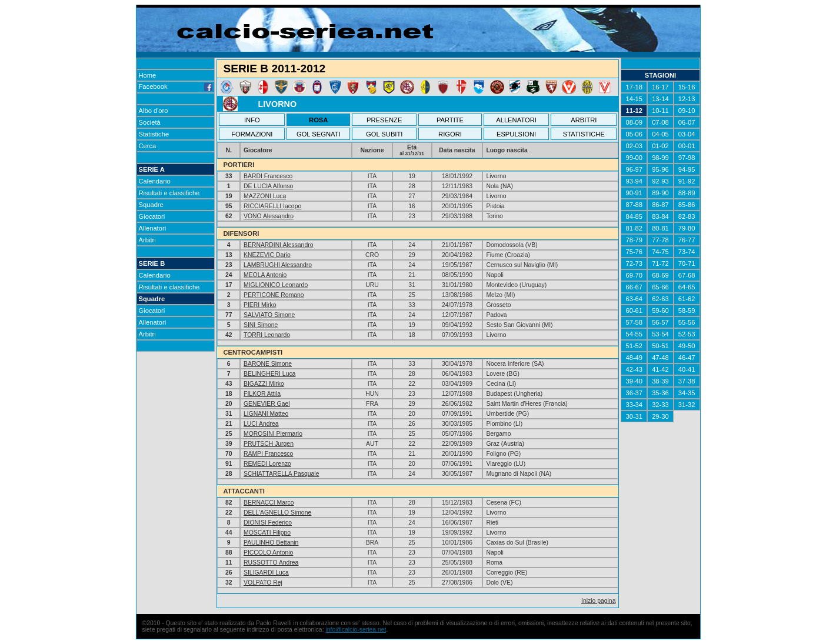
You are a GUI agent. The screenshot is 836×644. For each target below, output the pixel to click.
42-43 (634, 369)
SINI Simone (261, 325)
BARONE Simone (268, 364)
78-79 (634, 240)
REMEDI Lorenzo (267, 464)
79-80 (687, 228)
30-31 (634, 416)
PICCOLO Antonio (268, 553)
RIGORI (450, 134)
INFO (252, 120)
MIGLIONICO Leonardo (276, 285)
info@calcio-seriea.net (356, 630)
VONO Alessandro (269, 216)
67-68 (687, 275)
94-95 (687, 169)
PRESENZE (384, 120)
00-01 (687, 146)
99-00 (634, 158)
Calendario (155, 181)
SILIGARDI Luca (266, 573)
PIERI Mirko (260, 305)
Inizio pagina (598, 601)
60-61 (634, 311)
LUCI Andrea (261, 424)
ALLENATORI (516, 120)
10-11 (660, 111)
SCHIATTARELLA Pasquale (281, 474)
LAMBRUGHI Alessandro (278, 265)
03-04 (687, 134)
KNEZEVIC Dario (267, 255)
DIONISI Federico (268, 523)
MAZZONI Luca (265, 196)
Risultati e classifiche (169, 193)
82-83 (687, 216)
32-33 (660, 405)
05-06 (634, 134)
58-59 (687, 311)
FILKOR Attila (262, 394)
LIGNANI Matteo (266, 414)
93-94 (634, 181)
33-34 (634, 405)
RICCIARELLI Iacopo (272, 206)
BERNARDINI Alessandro (278, 245)
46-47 (687, 358)
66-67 (634, 287)
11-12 (634, 111)
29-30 (660, 416)
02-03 (634, 146)
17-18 (634, 87)
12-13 (687, 99)
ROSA (318, 120)
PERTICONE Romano (274, 295)
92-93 (660, 181)
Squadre (151, 205)
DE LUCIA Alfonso (268, 186)
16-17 (660, 87)
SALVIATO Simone (269, 315)
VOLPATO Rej (263, 583)
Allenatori (153, 228)
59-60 (660, 311)
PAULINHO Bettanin (271, 543)
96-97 (634, 169)
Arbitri (147, 240)
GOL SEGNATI (319, 134)
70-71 (687, 263)
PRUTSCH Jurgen (269, 444)
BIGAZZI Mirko (264, 384)
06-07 (687, 122)
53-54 (660, 334)
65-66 (660, 287)
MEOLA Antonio (265, 275)
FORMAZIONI (252, 134)
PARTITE (450, 120)
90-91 (634, 193)
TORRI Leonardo (267, 335)
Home (148, 75)
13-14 (660, 99)
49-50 (687, 346)
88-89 (687, 193)
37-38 (687, 381)
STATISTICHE (584, 134)
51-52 (634, 346)
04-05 (660, 134)
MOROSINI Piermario (273, 434)
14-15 (634, 99)
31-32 (687, 405)
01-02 (660, 146)
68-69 (660, 275)
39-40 (634, 381)
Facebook (176, 86)
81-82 (634, 228)
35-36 (660, 393)
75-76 (634, 252)
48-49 (634, 358)
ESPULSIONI (516, 134)
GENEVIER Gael (267, 404)
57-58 (634, 322)
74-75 (660, 252)
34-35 (687, 393)
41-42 (660, 369)
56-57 (660, 322)
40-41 (687, 369)
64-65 (687, 287)
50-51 (660, 346)
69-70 (634, 275)
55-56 (687, 322)
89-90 (660, 193)
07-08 (660, 122)
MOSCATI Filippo (267, 533)
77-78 (660, 240)
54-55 (634, 334)
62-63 (660, 299)
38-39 (660, 381)
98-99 (660, 158)
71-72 (660, 263)
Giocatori (152, 216)
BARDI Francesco (268, 176)
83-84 (660, 216)
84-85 (634, 216)
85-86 (687, 205)
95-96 (660, 169)
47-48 (660, 358)
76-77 (687, 240)
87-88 (634, 205)
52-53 (687, 334)
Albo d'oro (154, 111)
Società (150, 122)
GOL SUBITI (384, 134)
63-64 (634, 299)
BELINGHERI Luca (269, 374)
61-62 (687, 299)
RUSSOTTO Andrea (271, 563)
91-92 (687, 181)
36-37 (634, 393)
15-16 (687, 87)
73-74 (687, 252)
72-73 (634, 263)
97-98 (687, 158)
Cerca (148, 146)
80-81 (660, 228)
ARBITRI (584, 120)
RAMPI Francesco (268, 454)
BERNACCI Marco (269, 503)
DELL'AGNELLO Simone (277, 513)
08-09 (634, 122)
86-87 (660, 205)
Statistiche (154, 134)
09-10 (687, 111)
